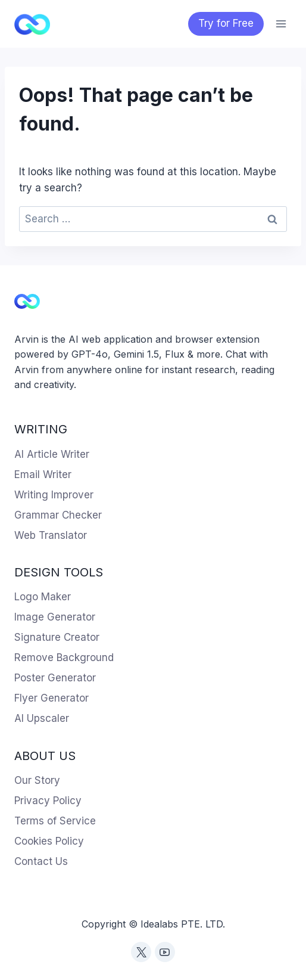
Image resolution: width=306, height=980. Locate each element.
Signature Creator (57, 637)
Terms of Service (55, 821)
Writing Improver (54, 495)
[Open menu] (281, 24)
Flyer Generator (51, 698)
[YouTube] (165, 952)
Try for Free (226, 23)
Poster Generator (55, 678)
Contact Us (41, 861)
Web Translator (51, 535)
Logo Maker (43, 597)
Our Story (37, 780)
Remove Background (64, 658)
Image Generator (55, 617)
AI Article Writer (52, 454)
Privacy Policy (48, 801)
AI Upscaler (42, 718)
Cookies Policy (49, 841)
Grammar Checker (58, 515)
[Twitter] (141, 952)
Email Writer (43, 475)
